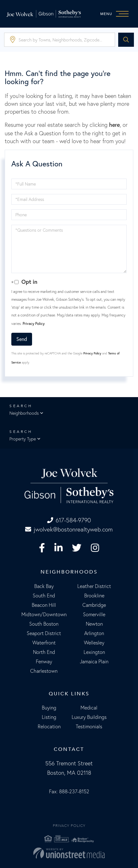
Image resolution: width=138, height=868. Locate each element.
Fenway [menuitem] (44, 661)
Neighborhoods (24, 413)
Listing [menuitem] (49, 717)
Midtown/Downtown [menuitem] (44, 614)
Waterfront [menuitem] (44, 643)
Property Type (23, 439)
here (114, 125)
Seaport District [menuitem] (44, 633)
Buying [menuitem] (49, 708)
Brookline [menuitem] (94, 596)
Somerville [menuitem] (94, 614)
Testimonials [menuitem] (89, 726)
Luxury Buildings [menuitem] (89, 717)
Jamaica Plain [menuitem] (94, 661)
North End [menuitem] (44, 652)
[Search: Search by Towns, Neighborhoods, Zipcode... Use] (60, 40)
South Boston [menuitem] (44, 624)
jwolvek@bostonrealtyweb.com (69, 529)
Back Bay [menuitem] (44, 586)
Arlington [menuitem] (94, 633)
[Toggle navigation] (116, 14)
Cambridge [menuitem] (94, 605)
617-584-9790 (69, 520)
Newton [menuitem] (94, 624)
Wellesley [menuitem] (94, 643)
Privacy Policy (34, 323)
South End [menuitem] (44, 596)
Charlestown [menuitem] (44, 671)
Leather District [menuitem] (94, 586)
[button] (126, 40)
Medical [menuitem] (89, 708)
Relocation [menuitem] (49, 726)
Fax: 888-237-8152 (69, 791)
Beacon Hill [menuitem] (44, 605)
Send (22, 339)
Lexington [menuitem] (94, 652)
